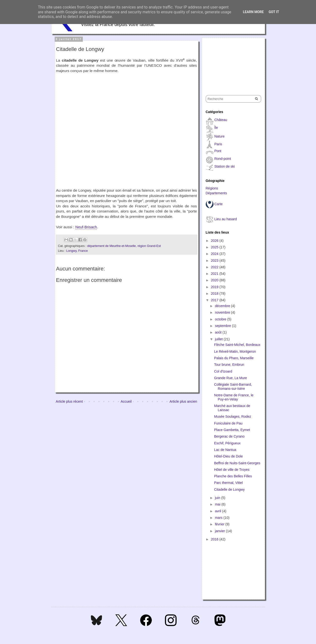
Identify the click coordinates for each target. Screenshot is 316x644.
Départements (216, 193)
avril (219, 511)
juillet (219, 339)
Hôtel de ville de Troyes (232, 470)
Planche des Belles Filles (233, 476)
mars (219, 518)
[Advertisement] (230, 62)
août (219, 332)
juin (218, 498)
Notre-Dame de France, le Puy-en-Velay (234, 397)
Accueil (126, 401)
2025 (215, 247)
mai (218, 504)
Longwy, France (77, 251)
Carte (218, 204)
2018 (215, 293)
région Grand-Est (149, 246)
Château (221, 120)
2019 (215, 287)
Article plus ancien (183, 401)
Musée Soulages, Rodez (233, 416)
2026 (215, 241)
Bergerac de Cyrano (229, 436)
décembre (223, 306)
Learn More (253, 12)
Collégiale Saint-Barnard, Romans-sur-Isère (233, 387)
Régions (212, 188)
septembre (223, 326)
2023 (215, 261)
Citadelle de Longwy (229, 489)
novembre (223, 312)
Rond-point (223, 159)
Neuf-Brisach (86, 227)
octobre (221, 319)
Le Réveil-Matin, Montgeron (235, 351)
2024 (215, 254)
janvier (220, 531)
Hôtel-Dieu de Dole (228, 456)
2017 (215, 300)
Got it (274, 12)
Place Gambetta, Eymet (232, 430)
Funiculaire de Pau (228, 423)
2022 (215, 267)
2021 (215, 274)
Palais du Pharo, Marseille (234, 358)
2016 (215, 539)
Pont (218, 151)
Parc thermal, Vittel (228, 483)
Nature (219, 136)
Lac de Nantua (225, 450)
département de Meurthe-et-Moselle (111, 246)
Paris (218, 144)
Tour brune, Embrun (229, 365)
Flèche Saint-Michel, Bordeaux (237, 345)
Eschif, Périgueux (227, 443)
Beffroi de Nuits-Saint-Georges (237, 463)
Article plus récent (69, 401)
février (220, 524)
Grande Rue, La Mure (230, 378)
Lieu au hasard (226, 219)
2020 (215, 280)
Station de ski (224, 166)
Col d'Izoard (223, 371)
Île (216, 128)
